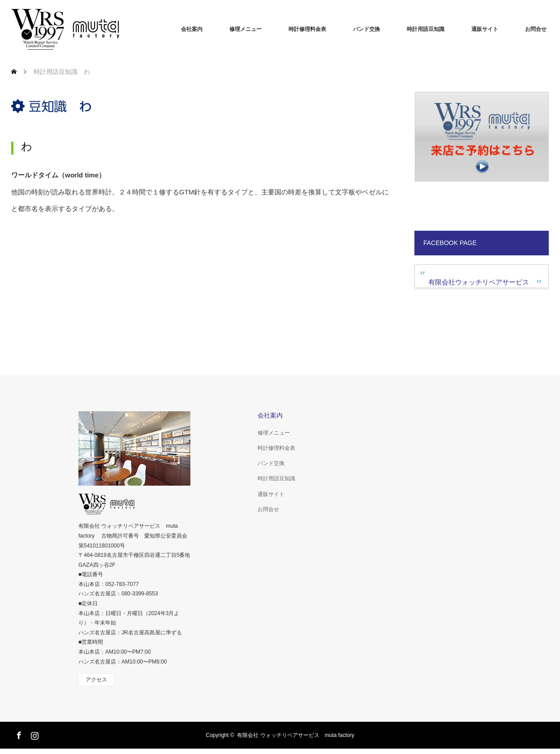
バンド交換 (366, 29)
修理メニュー (246, 29)
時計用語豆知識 (426, 29)
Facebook (18, 734)
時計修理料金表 (307, 29)
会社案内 (192, 29)
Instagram (34, 734)
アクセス (96, 680)
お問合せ (536, 29)
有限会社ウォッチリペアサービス (479, 282)
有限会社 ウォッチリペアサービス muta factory (295, 735)
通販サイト (485, 29)
